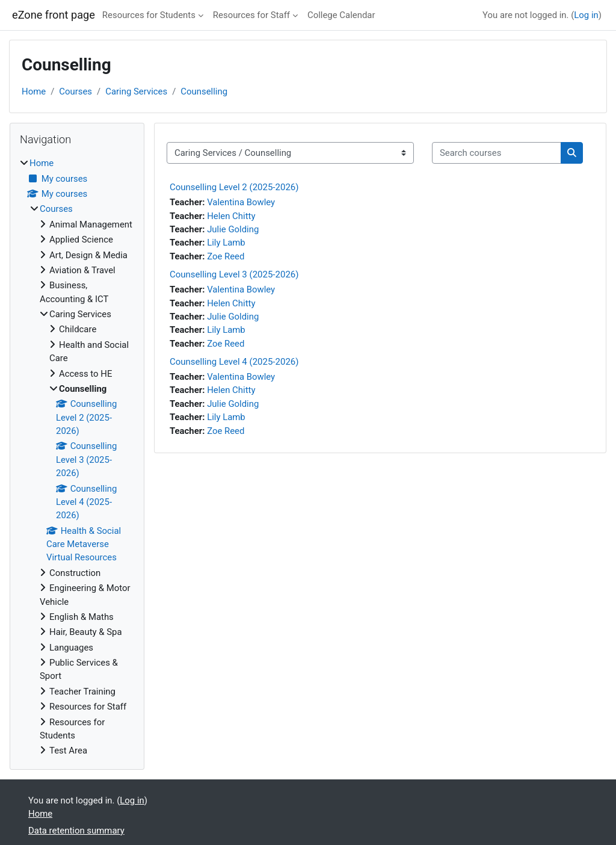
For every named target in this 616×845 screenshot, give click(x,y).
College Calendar (341, 15)
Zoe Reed (226, 256)
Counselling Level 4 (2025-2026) (234, 362)
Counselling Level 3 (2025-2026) (234, 274)
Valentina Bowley (241, 202)
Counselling (204, 91)
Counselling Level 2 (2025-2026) (234, 187)
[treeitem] (77, 457)
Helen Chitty (231, 216)
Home (34, 91)
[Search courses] (497, 153)
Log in (586, 15)
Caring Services (136, 91)
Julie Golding (233, 229)
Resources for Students (149, 15)
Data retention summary (76, 831)
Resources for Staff (251, 15)
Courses (75, 91)
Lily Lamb (226, 243)
